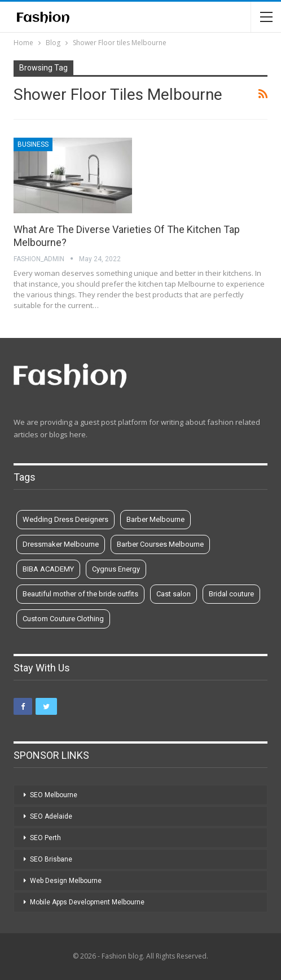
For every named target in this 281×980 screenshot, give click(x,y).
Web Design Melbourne (66, 881)
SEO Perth (45, 838)
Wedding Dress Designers (65, 519)
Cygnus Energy (116, 569)
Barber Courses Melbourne (160, 544)
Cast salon (174, 594)
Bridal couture (231, 594)
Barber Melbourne (155, 519)
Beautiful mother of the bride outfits (80, 594)
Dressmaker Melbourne (61, 544)
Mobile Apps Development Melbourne (87, 902)
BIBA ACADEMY (48, 569)
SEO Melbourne (54, 795)
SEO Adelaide (51, 816)
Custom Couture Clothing (63, 619)
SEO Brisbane (51, 859)
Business (33, 144)
